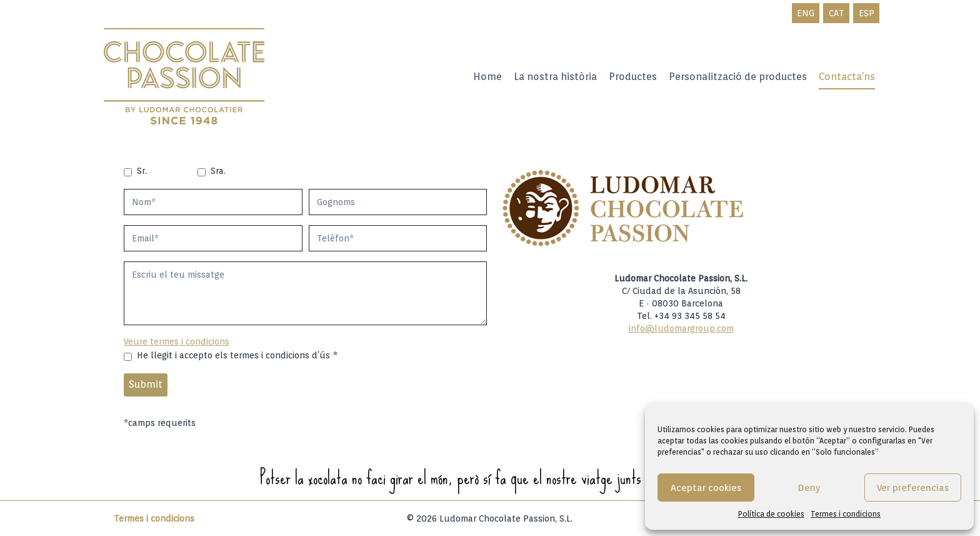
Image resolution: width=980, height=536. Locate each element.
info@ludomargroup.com (681, 328)
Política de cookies (771, 514)
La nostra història (555, 77)
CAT (837, 13)
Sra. (218, 171)
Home (487, 77)
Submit (146, 384)
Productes (633, 77)
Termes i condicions (846, 514)
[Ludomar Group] (185, 77)
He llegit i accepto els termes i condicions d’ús (237, 355)
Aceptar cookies (706, 488)
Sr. (142, 171)
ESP (867, 13)
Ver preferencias (913, 488)
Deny (809, 488)
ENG (806, 13)
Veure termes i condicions (177, 341)
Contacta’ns (847, 77)
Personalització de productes (738, 77)
